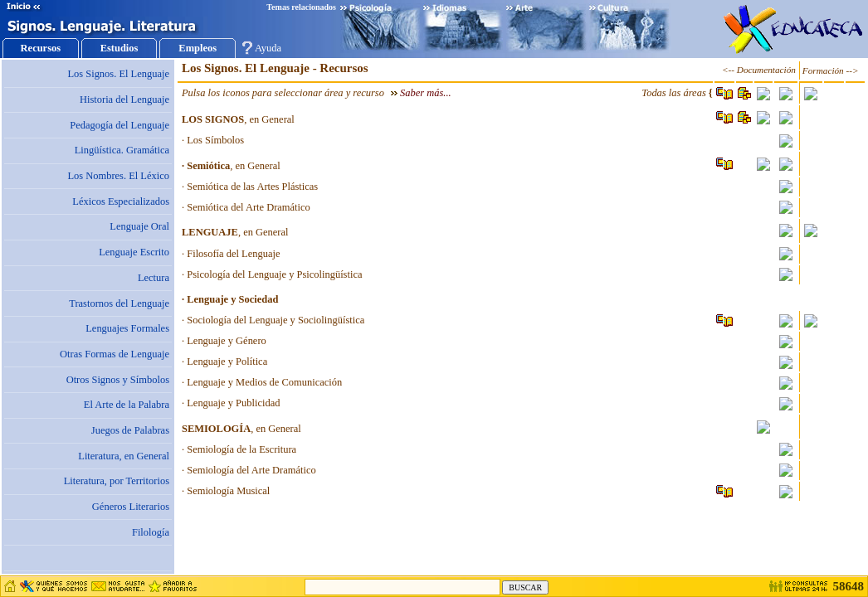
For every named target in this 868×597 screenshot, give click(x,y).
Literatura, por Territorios (117, 481)
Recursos (41, 48)
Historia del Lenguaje (124, 99)
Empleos (197, 48)
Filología (151, 532)
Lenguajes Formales (127, 328)
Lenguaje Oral (139, 226)
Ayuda (268, 48)
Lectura (154, 278)
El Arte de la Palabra (127, 405)
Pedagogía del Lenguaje (119, 125)
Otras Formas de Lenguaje (115, 354)
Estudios (119, 48)
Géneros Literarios (131, 507)
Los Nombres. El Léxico (118, 176)
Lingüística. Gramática (122, 150)
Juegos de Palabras (130, 430)
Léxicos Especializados (121, 201)
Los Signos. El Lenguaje (118, 74)
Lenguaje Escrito (134, 252)
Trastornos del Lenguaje (119, 303)
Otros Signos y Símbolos (118, 380)
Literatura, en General (124, 456)
